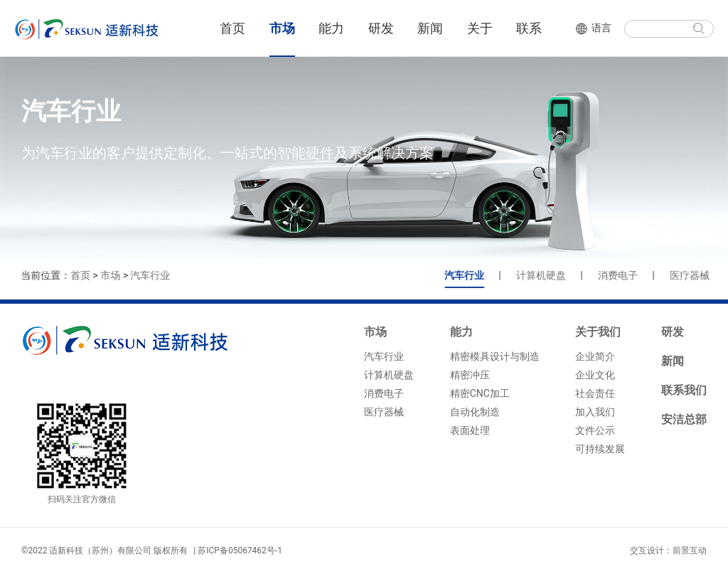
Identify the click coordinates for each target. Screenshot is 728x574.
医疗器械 (697, 275)
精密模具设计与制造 (495, 356)
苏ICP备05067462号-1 (240, 551)
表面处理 (470, 430)
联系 (529, 28)
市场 (282, 28)
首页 (232, 28)
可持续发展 (600, 449)
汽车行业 (149, 275)
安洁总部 (684, 419)
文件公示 (595, 430)
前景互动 (690, 551)
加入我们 (595, 412)
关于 (480, 28)
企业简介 (595, 356)
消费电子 (625, 275)
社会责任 (595, 393)
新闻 (430, 28)
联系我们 (684, 390)
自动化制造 (475, 412)
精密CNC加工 (480, 393)
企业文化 (595, 375)
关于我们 (598, 332)
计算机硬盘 (548, 275)
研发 (381, 28)
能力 (331, 28)
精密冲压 (470, 375)
